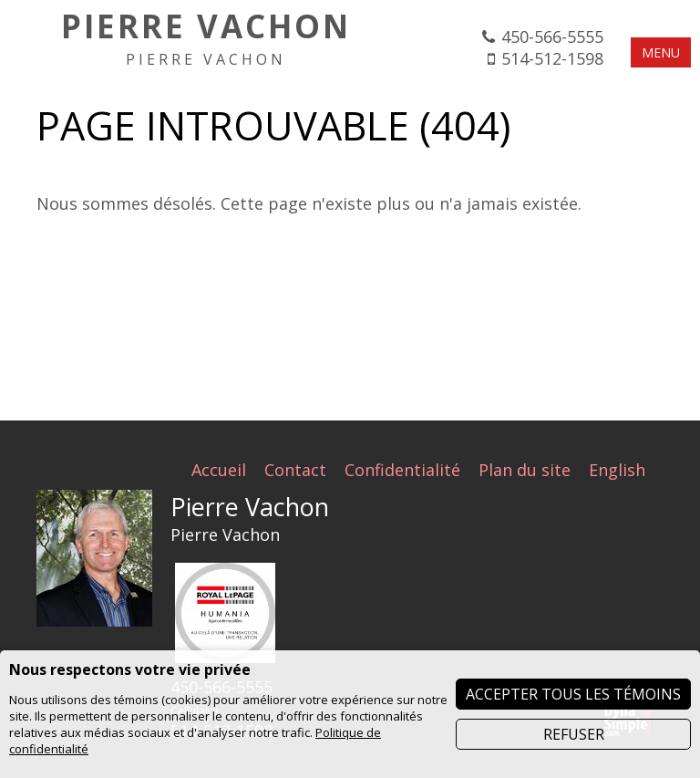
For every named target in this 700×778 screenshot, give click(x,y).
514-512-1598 (552, 58)
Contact (295, 470)
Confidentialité (402, 470)
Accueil (219, 470)
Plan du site (525, 470)
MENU (661, 52)
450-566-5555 (552, 36)
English (617, 470)
